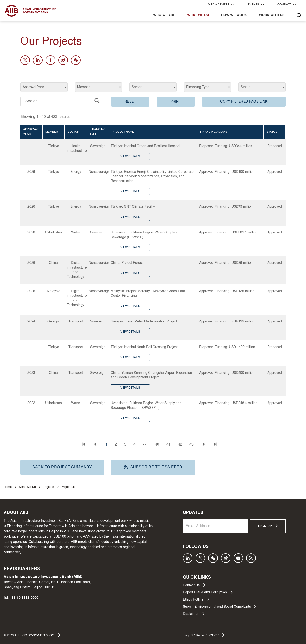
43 (191, 445)
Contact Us (194, 585)
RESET (130, 102)
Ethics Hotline (196, 599)
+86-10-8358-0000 (24, 598)
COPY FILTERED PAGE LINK (244, 102)
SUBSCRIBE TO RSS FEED (153, 467)
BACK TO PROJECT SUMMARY (62, 467)
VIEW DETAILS (130, 157)
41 (169, 445)
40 (157, 445)
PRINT (176, 102)
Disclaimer (194, 614)
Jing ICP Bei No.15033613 (204, 635)
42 (180, 445)
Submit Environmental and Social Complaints (219, 607)
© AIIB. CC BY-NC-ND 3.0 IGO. (32, 635)
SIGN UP (268, 526)
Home (8, 487)
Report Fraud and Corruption (208, 592)
